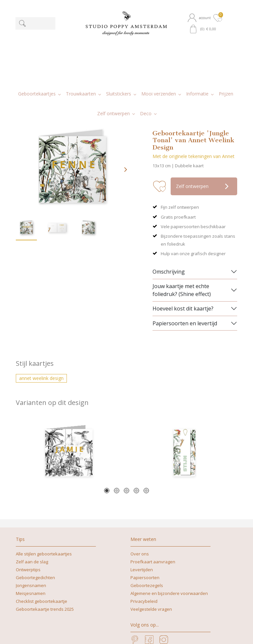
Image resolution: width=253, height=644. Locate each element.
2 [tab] (117, 433)
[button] (200, 18)
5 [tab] (146, 433)
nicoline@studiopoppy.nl (147, 632)
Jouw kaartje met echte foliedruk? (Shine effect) (182, 232)
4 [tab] (136, 433)
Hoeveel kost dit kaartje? (183, 251)
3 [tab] (126, 433)
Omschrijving (169, 214)
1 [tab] (107, 433)
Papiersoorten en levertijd (185, 265)
